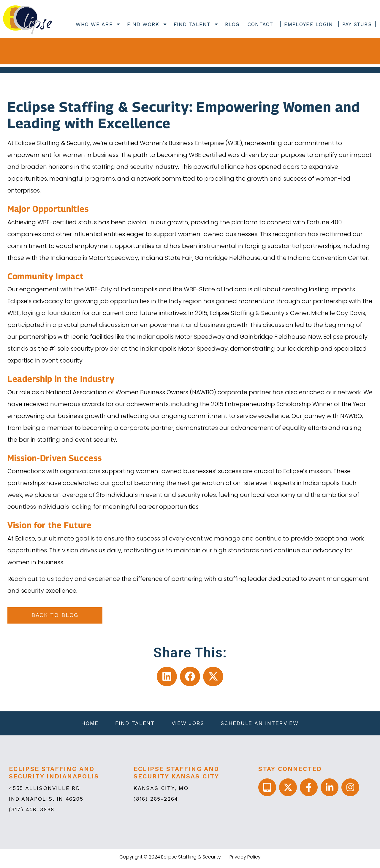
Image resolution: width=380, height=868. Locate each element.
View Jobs (189, 725)
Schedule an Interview (262, 725)
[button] (167, 677)
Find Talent (195, 24)
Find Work (146, 24)
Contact (261, 24)
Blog (232, 24)
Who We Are (98, 24)
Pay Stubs (357, 24)
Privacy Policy (245, 860)
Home (88, 725)
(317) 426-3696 (32, 813)
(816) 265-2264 (156, 802)
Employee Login (309, 24)
